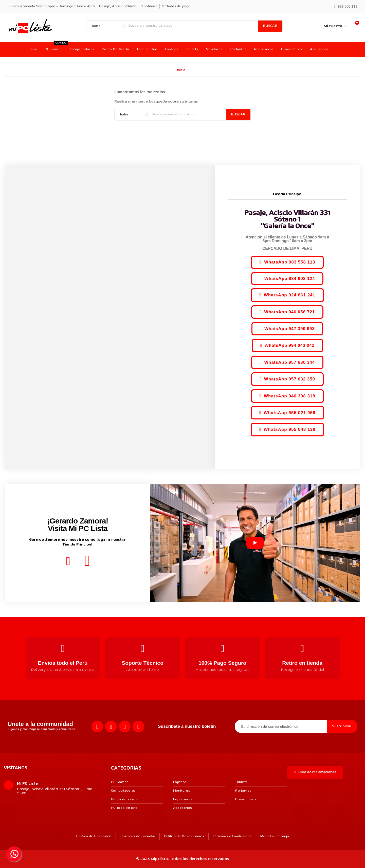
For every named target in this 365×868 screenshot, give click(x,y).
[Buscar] (192, 26)
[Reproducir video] (255, 543)
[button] (346, 6)
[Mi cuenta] (333, 26)
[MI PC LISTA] (31, 26)
